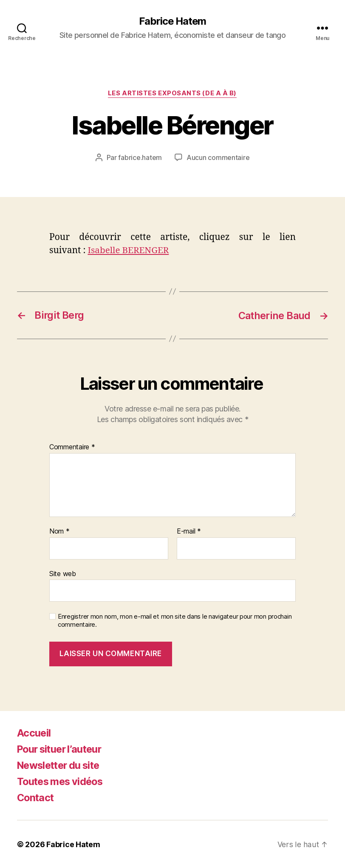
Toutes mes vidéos (62, 781)
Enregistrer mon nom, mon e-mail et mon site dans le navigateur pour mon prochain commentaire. (175, 620)
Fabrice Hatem (172, 21)
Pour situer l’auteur (62, 749)
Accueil (34, 732)
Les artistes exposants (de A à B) (172, 94)
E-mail (189, 531)
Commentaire (72, 447)
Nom (59, 531)
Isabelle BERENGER (129, 250)
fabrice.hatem (140, 158)
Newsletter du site (61, 765)
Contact (36, 797)
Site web (63, 573)
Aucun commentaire (218, 158)
